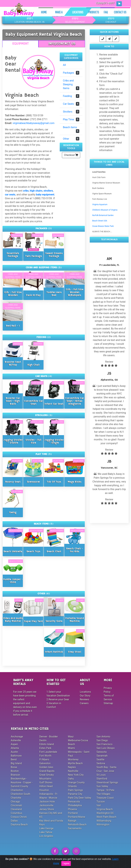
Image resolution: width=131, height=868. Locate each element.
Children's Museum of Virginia (105, 210)
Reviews (85, 699)
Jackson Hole (47, 802)
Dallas (14, 821)
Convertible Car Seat (33, 403)
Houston (44, 790)
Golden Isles (46, 767)
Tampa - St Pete (105, 790)
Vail (99, 805)
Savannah (102, 756)
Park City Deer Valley (80, 798)
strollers (48, 191)
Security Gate (54, 621)
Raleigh (72, 821)
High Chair (33, 365)
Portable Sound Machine (74, 620)
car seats (10, 195)
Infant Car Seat (54, 404)
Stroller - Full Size (33, 441)
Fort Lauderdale (48, 752)
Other (71, 139)
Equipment (20, 44)
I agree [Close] (66, 863)
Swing (13, 512)
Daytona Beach (19, 825)
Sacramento (75, 828)
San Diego (102, 740)
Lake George (46, 828)
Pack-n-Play (33, 295)
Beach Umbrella (13, 552)
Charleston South (20, 794)
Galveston (45, 763)
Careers (84, 703)
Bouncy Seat (13, 482)
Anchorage (17, 737)
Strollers (71, 112)
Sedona (101, 763)
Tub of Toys (54, 482)
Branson (15, 775)
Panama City (75, 794)
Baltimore (16, 756)
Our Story (85, 696)
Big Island (16, 763)
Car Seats (71, 104)
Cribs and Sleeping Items (71, 85)
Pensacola (74, 802)
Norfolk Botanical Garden (103, 215)
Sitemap (108, 703)
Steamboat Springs (107, 782)
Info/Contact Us (62, 44)
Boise (14, 767)
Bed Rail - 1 (13, 326)
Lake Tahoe (46, 832)
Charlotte (16, 798)
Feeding (71, 96)
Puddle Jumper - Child (13, 581)
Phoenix (72, 809)
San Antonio (103, 737)
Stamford (102, 779)
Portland (73, 813)
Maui (71, 737)
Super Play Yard (33, 621)
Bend (14, 760)
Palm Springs (75, 790)
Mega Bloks (75, 482)
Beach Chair (54, 552)
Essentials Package (13, 255)
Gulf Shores (46, 782)
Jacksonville (46, 805)
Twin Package (33, 256)
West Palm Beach (106, 817)
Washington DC (105, 813)
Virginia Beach (105, 809)
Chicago (15, 802)
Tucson (101, 802)
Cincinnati (16, 805)
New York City (76, 775)
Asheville (16, 740)
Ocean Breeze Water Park (103, 226)
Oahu (71, 779)
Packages (71, 73)
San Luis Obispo (106, 748)
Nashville (73, 771)
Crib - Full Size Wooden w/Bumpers (74, 292)
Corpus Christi (19, 817)
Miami (71, 748)
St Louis (101, 775)
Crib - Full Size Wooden (13, 294)
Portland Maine (77, 817)
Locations (78, 12)
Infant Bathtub (54, 652)
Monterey (73, 760)
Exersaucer (33, 482)
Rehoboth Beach (77, 825)
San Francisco (104, 744)
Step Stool (74, 652)
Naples (72, 767)
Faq (106, 12)
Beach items (71, 129)
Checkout (71, 155)
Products (94, 12)
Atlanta (15, 748)
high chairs (36, 191)
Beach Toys (33, 552)
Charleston (17, 790)
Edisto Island (47, 744)
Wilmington (103, 825)
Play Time (71, 119)
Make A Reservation (59, 15)
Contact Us (120, 12)
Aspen (14, 744)
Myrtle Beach (75, 763)
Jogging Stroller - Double (13, 441)
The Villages (103, 794)
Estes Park (45, 748)
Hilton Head (46, 786)
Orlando (72, 786)
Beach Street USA (100, 221)
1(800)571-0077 (105, 3)
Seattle (101, 760)
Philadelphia (75, 805)
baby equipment (45, 195)
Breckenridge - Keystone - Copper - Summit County (22, 782)
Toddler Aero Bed (54, 294)
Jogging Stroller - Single (54, 441)
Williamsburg (104, 821)
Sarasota (102, 752)
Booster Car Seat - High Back (13, 401)
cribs (26, 191)
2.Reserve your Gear (58, 699)
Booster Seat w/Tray (13, 363)
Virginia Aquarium (100, 204)
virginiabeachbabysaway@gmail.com (34, 123)
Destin (43, 740)
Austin (14, 752)
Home (44, 12)
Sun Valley (102, 786)
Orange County (76, 782)
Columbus (17, 813)
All (64, 65)
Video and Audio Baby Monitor (13, 620)
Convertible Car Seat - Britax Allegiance (74, 401)
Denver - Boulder (49, 737)
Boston (15, 771)
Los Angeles (46, 836)
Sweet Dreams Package (54, 255)
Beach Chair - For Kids (74, 550)
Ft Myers (44, 760)
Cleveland (16, 809)
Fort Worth (45, 756)
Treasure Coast (105, 798)
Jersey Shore (47, 809)
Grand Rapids (47, 771)
